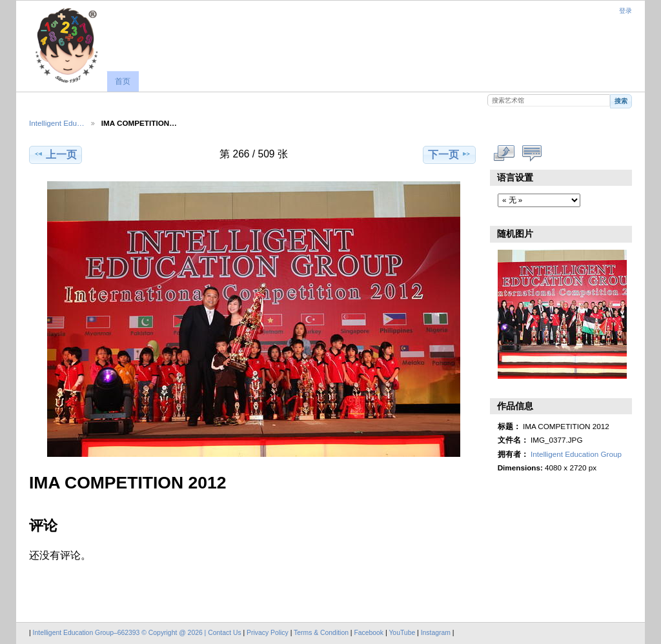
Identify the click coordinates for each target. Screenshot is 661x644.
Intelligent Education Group (576, 454)
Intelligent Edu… (57, 123)
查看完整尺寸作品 (504, 153)
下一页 (450, 154)
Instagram (437, 633)
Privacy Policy (268, 633)
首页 (123, 81)
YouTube (402, 633)
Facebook (369, 633)
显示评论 (532, 153)
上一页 (55, 154)
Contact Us (224, 633)
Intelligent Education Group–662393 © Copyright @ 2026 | (121, 633)
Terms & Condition (321, 633)
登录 (625, 11)
